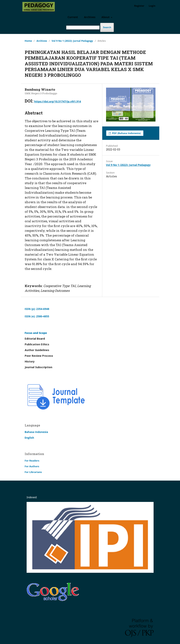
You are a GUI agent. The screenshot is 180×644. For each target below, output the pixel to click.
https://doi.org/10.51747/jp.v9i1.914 (58, 101)
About (106, 17)
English (29, 438)
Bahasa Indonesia (36, 432)
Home (28, 41)
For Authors (32, 466)
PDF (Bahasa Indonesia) (126, 133)
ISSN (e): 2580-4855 (37, 316)
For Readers (32, 461)
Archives (90, 17)
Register (139, 6)
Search (107, 27)
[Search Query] (83, 28)
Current (73, 17)
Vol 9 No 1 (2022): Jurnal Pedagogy (72, 41)
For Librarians (33, 472)
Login (152, 6)
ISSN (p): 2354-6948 (37, 309)
